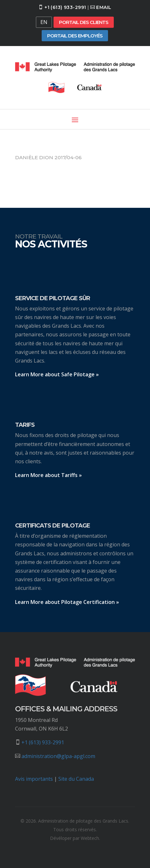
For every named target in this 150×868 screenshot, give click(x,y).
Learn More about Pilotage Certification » (67, 602)
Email (104, 7)
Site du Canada (76, 779)
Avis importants (34, 779)
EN (44, 22)
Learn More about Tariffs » (48, 475)
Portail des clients (84, 22)
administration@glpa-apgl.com (58, 756)
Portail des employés (75, 36)
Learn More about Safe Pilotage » (57, 374)
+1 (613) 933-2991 (65, 7)
